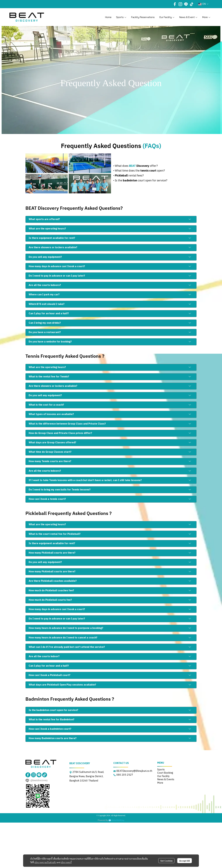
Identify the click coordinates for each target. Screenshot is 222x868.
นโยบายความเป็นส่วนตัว (45, 862)
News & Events (166, 780)
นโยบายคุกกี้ (66, 862)
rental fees (135, 176)
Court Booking (165, 773)
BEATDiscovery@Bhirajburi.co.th (134, 771)
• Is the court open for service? (140, 181)
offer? (147, 166)
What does (122, 166)
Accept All (185, 861)
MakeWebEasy (118, 820)
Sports (161, 770)
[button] (203, 4)
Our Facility (163, 776)
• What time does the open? (139, 171)
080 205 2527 (125, 775)
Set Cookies (166, 861)
